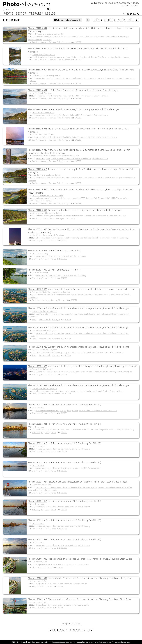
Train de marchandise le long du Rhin (46, 75)
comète (45, 238)
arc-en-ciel (40, 137)
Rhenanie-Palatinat (105, 37)
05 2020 (64, 259)
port (90, 372)
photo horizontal (67, 256)
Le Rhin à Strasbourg (40, 253)
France (53, 240)
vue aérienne (33, 297)
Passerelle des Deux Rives (96, 238)
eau (47, 256)
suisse (84, 564)
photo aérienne (105, 295)
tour (98, 468)
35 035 (94, 3)
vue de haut (47, 39)
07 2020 (64, 240)
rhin (87, 137)
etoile (50, 238)
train (113, 78)
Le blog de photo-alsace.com (84, 642)
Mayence (82, 314)
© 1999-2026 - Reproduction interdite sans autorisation (30, 642)
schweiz (78, 564)
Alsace (39, 238)
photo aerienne (69, 372)
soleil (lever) (103, 410)
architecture (41, 487)
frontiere (57, 256)
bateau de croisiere (49, 57)
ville (129, 295)
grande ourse (63, 238)
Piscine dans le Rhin (40, 562)
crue (61, 410)
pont (93, 352)
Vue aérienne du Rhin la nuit (43, 369)
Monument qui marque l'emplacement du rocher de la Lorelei (56, 156)
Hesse (96, 295)
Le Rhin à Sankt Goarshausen (43, 93)
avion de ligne (59, 314)
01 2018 (64, 413)
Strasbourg (124, 238)
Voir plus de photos (71, 624)
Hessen (54, 300)
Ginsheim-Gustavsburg (85, 295)
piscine (68, 564)
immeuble (69, 430)
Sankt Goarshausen (35, 39)
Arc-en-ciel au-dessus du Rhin (44, 134)
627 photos (68, 20)
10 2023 (78, 42)
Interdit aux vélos (81, 487)
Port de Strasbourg (109, 372)
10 (129, 20)
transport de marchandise (125, 78)
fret (52, 78)
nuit (77, 238)
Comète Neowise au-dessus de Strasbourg (48, 235)
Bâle (33, 567)
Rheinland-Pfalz (92, 37)
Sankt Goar (113, 216)
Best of (21, 13)
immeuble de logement (99, 430)
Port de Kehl (97, 372)
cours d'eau (48, 37)
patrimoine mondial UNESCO (74, 37)
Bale (46, 564)
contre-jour (46, 410)
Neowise (71, 238)
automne (40, 37)
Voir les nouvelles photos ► (121, 642)
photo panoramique (76, 468)
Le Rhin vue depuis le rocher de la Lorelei (48, 34)
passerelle (82, 238)
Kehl (52, 372)
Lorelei (61, 37)
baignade (40, 564)
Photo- (27, 4)
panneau (101, 487)
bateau (39, 57)
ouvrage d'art (92, 487)
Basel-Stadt (42, 567)
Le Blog (50, 13)
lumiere (57, 372)
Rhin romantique (122, 37)
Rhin (114, 37)
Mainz (34, 319)
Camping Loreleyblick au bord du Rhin (47, 213)
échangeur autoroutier (45, 295)
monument (60, 158)
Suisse (50, 567)
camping (47, 216)
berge (39, 410)
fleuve (55, 37)
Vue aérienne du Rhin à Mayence (45, 311)
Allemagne (66, 42)
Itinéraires (36, 13)
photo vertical (111, 238)
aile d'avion (41, 314)
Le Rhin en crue (38, 408)
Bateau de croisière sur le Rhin (44, 54)
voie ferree (32, 81)
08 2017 (60, 567)
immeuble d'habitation (81, 430)
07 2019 (74, 300)
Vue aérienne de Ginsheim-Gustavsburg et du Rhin (51, 292)
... (133, 20)
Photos (8, 13)
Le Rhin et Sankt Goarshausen (43, 112)
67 (42, 240)
